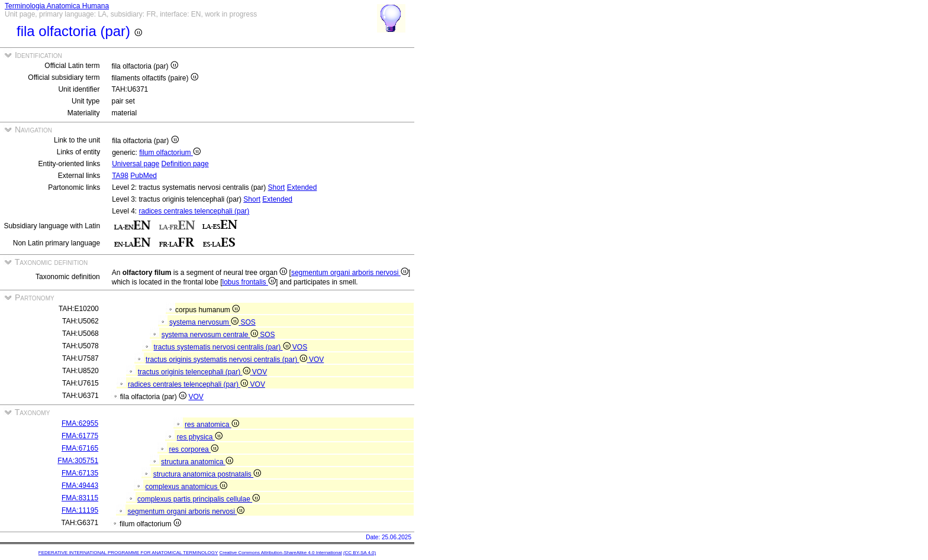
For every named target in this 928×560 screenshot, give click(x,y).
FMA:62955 (80, 423)
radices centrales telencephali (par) (194, 211)
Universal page (136, 164)
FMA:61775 (80, 436)
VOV (316, 360)
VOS (300, 347)
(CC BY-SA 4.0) (360, 553)
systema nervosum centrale (211, 335)
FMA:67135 (80, 473)
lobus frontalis (249, 282)
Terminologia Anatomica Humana (57, 6)
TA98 (120, 176)
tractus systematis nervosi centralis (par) (223, 347)
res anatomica (212, 425)
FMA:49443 (80, 485)
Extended (302, 187)
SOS (248, 322)
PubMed (144, 176)
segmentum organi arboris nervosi (350, 273)
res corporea (194, 449)
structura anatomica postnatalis (207, 474)
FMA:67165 (80, 448)
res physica (200, 437)
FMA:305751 (78, 461)
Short (277, 187)
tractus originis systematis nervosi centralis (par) (227, 360)
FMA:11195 (80, 510)
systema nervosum (205, 322)
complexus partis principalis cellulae (199, 499)
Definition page (185, 164)
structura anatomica (197, 462)
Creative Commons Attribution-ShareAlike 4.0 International (280, 553)
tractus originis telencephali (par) (195, 372)
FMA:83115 (80, 498)
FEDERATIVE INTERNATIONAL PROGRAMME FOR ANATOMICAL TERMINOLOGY (128, 553)
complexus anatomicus (186, 487)
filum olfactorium (170, 153)
